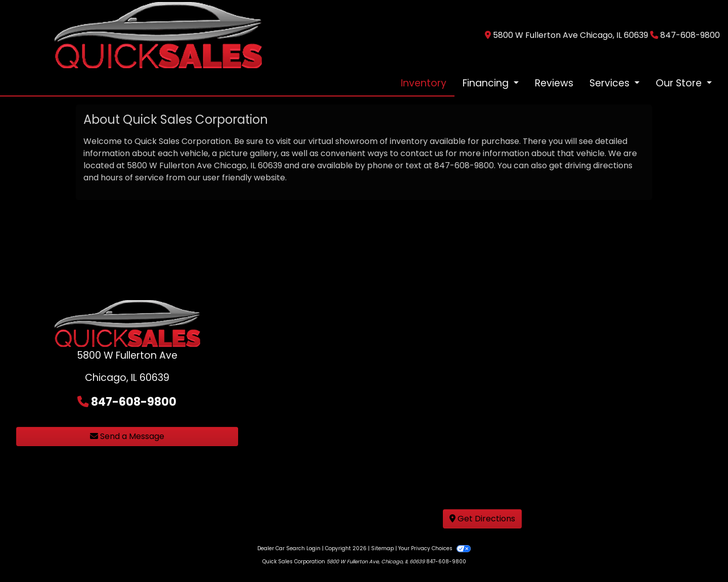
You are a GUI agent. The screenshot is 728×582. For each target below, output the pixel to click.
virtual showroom (343, 141)
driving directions (599, 165)
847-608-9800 (690, 35)
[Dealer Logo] (158, 35)
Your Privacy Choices (435, 548)
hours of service (132, 178)
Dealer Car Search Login (289, 548)
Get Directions (482, 519)
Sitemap (382, 548)
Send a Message (127, 436)
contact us (422, 153)
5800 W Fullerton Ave (169, 165)
